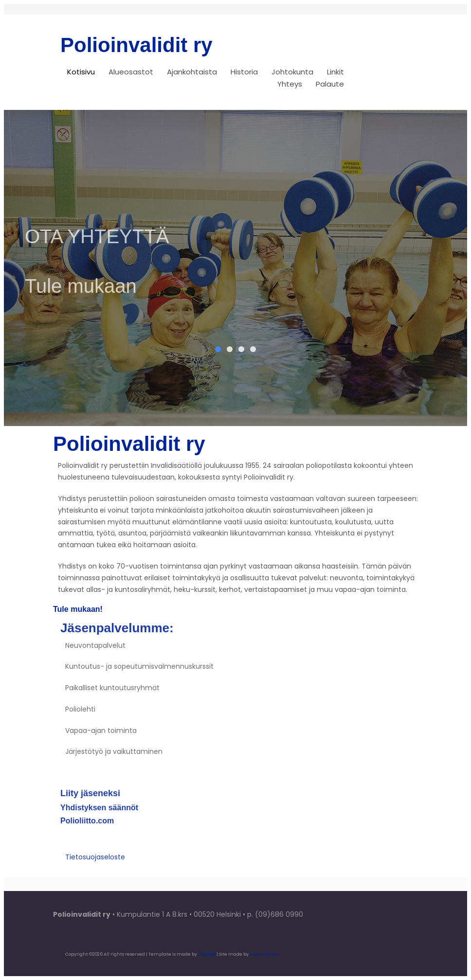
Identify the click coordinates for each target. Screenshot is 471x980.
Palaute (330, 84)
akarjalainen (265, 954)
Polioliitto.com (87, 826)
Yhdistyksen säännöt (99, 812)
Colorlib (207, 954)
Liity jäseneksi (90, 798)
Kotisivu (81, 72)
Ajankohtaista (192, 72)
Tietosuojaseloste (95, 862)
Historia (244, 72)
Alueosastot (131, 72)
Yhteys (290, 84)
